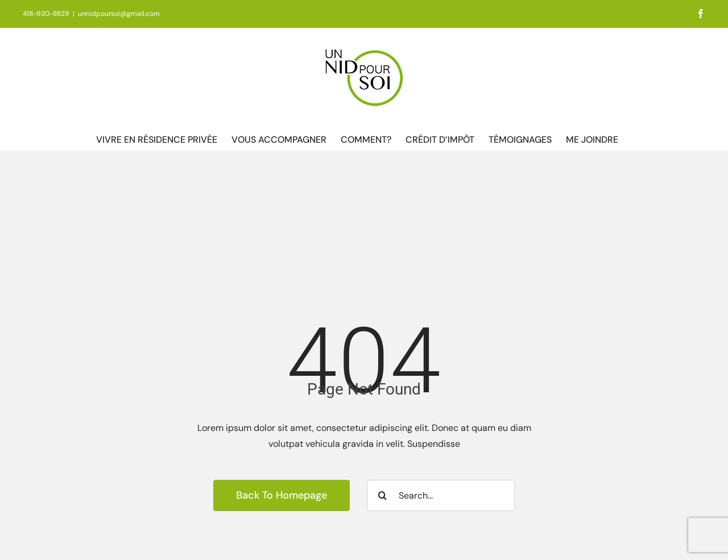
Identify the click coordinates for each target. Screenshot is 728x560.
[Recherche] (382, 495)
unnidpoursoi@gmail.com (119, 14)
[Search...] (441, 495)
